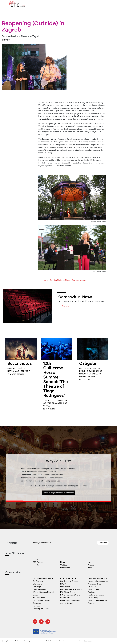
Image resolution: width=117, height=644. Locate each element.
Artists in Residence (68, 578)
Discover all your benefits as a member (59, 504)
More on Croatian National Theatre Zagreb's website (64, 280)
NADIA (63, 584)
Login (90, 562)
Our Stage (37, 587)
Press (90, 568)
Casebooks (92, 587)
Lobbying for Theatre (41, 609)
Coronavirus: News (75, 297)
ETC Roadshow (39, 598)
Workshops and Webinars (98, 578)
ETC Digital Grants (68, 592)
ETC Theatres (38, 562)
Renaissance (65, 587)
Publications (65, 568)
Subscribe (103, 543)
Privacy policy (88, 641)
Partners (91, 565)
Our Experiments (39, 589)
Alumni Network (67, 603)
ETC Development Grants (70, 595)
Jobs (35, 568)
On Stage (64, 565)
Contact (36, 559)
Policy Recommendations (70, 600)
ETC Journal (38, 584)
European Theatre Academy (71, 589)
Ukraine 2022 (65, 598)
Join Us (36, 565)
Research (36, 606)
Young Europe (93, 589)
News (62, 562)
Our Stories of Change (69, 581)
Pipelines (91, 592)
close (113, 641)
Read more (65, 306)
